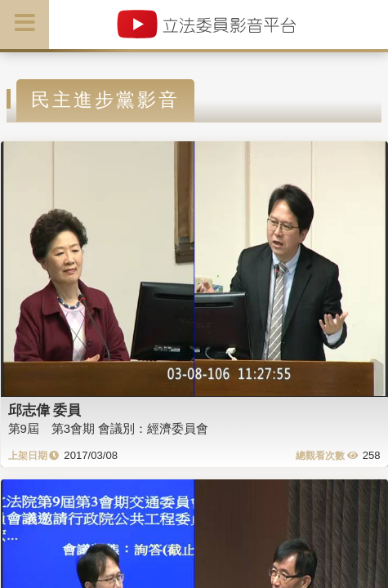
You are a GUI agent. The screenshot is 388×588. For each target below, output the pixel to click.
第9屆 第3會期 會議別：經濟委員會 (109, 428)
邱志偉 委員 (45, 410)
